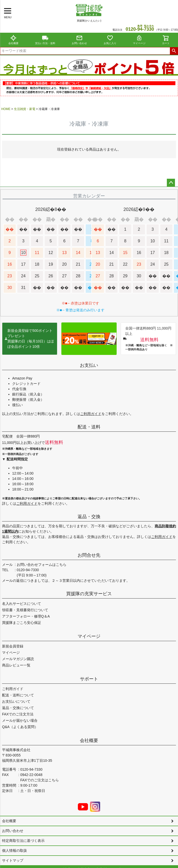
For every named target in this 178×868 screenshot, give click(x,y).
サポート (89, 679)
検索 (174, 51)
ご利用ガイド (91, 414)
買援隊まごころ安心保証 (22, 623)
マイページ (139, 40)
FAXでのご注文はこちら (40, 780)
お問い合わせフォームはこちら (42, 565)
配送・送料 (89, 427)
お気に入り (110, 40)
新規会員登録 (13, 646)
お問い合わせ (79, 40)
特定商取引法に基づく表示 (23, 841)
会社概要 (13, 40)
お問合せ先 (89, 555)
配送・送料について (18, 695)
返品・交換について (18, 708)
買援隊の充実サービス (89, 594)
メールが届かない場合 (20, 720)
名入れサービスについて (22, 604)
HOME (6, 109)
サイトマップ (13, 860)
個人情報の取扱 (14, 851)
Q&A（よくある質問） (20, 727)
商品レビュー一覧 (16, 665)
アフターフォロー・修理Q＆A (26, 616)
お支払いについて (16, 701)
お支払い (89, 365)
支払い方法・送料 (45, 40)
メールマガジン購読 (18, 659)
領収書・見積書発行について (25, 610)
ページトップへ (171, 183)
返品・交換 (89, 517)
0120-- (140, 29)
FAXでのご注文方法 (18, 714)
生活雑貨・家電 (25, 109)
